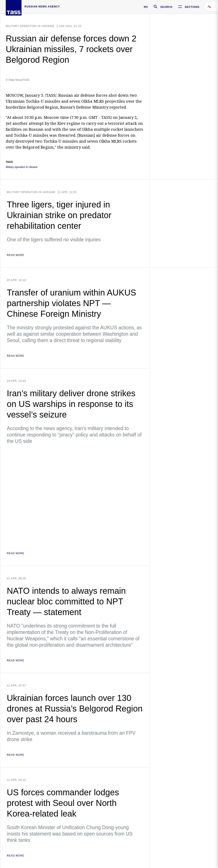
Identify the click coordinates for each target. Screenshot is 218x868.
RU (146, 7)
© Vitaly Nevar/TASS (17, 80)
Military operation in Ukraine (30, 26)
